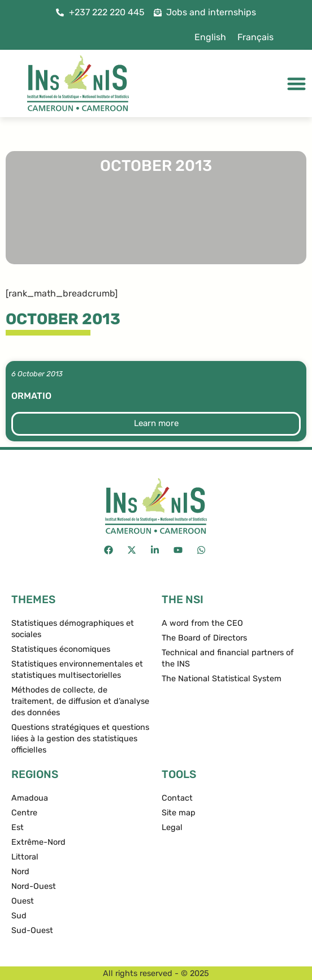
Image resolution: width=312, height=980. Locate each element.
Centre (24, 813)
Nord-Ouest (34, 886)
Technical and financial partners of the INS (228, 658)
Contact (177, 798)
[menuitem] (210, 37)
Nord (20, 872)
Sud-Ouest (32, 930)
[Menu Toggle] (296, 83)
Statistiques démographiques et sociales (73, 629)
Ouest (23, 901)
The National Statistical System (222, 679)
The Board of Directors (204, 638)
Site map (179, 813)
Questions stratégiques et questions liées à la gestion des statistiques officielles (80, 739)
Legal (172, 828)
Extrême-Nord (38, 842)
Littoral (25, 857)
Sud (19, 916)
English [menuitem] (210, 37)
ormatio (31, 396)
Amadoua (30, 798)
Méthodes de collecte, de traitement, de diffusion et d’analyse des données (80, 701)
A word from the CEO (202, 623)
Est (18, 828)
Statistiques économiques (61, 649)
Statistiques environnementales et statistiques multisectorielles (77, 670)
